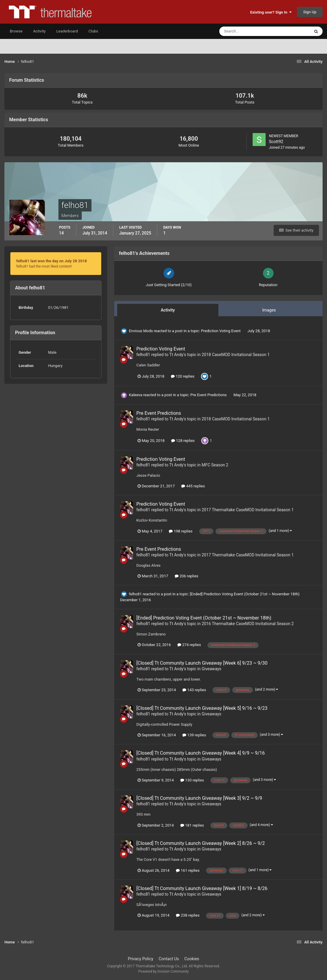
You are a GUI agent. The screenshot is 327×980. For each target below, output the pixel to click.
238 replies (188, 915)
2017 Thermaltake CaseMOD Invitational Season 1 (248, 510)
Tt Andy (176, 355)
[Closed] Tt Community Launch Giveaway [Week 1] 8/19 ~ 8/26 (202, 888)
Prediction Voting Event (221, 331)
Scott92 (276, 142)
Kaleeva (136, 395)
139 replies (194, 735)
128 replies (183, 441)
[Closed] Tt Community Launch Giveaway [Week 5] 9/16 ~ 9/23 (202, 708)
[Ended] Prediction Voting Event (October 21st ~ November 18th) (245, 594)
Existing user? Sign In (271, 12)
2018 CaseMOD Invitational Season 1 (236, 355)
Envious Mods (141, 331)
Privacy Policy (140, 959)
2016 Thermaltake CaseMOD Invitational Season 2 (248, 624)
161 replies (188, 870)
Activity (39, 31)
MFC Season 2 (215, 465)
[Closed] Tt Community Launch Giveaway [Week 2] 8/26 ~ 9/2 (201, 843)
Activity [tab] (168, 310)
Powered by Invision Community (164, 971)
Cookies (192, 959)
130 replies (192, 780)
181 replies (192, 825)
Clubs (93, 31)
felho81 (143, 355)
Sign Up (310, 12)
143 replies (194, 690)
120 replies (183, 376)
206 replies (187, 576)
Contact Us (169, 959)
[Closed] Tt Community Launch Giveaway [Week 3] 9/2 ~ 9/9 (199, 798)
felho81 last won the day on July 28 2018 (51, 261)
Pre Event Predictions (209, 395)
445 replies (193, 486)
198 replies (181, 531)
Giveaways (211, 669)
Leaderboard (67, 31)
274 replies (189, 645)
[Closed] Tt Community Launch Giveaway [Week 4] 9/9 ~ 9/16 (201, 753)
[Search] (247, 31)
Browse (16, 31)
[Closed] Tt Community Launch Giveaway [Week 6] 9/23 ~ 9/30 (202, 663)
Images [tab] (269, 310)
